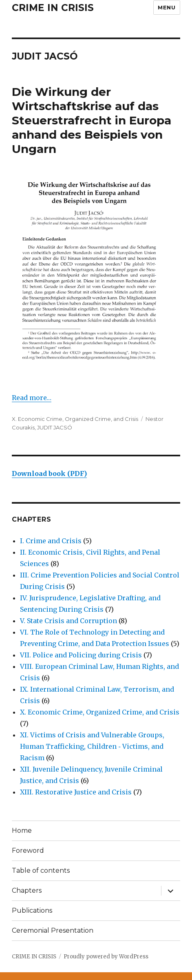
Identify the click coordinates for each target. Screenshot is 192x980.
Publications (32, 910)
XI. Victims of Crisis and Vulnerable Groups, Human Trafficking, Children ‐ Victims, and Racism (92, 746)
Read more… (32, 398)
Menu (167, 7)
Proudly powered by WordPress (106, 957)
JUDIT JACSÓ (55, 427)
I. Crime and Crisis (51, 541)
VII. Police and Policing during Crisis (81, 655)
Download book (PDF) (49, 473)
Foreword (28, 851)
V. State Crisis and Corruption (68, 621)
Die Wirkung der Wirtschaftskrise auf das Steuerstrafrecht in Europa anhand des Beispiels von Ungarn (92, 120)
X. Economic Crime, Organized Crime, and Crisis (75, 419)
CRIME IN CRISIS (53, 8)
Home (22, 831)
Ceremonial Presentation (53, 930)
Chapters (27, 890)
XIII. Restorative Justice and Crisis (76, 792)
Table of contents (41, 870)
